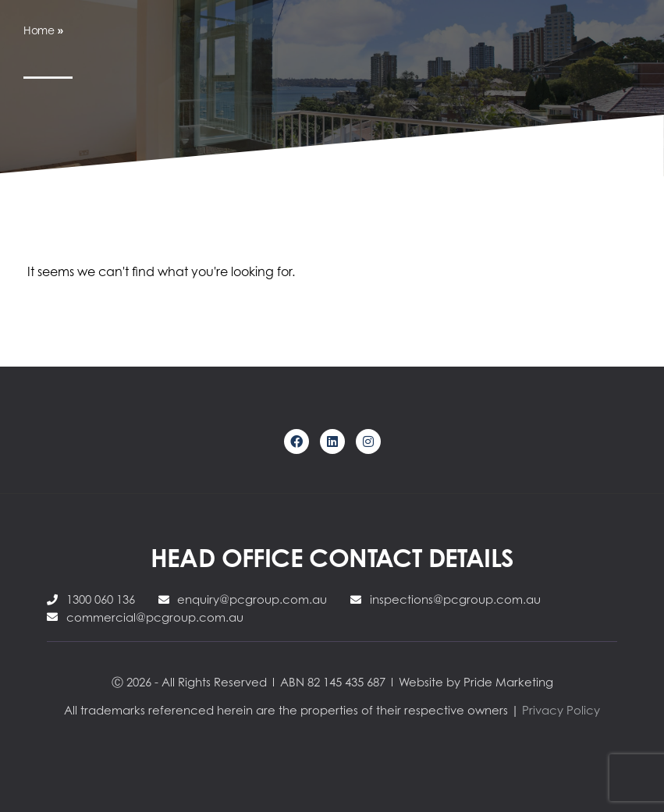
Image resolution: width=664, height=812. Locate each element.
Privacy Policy (561, 710)
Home (39, 30)
